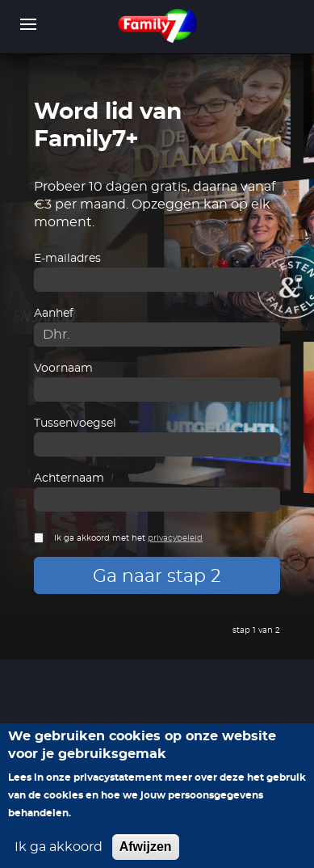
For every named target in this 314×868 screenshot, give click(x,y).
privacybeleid (175, 538)
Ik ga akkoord (59, 856)
